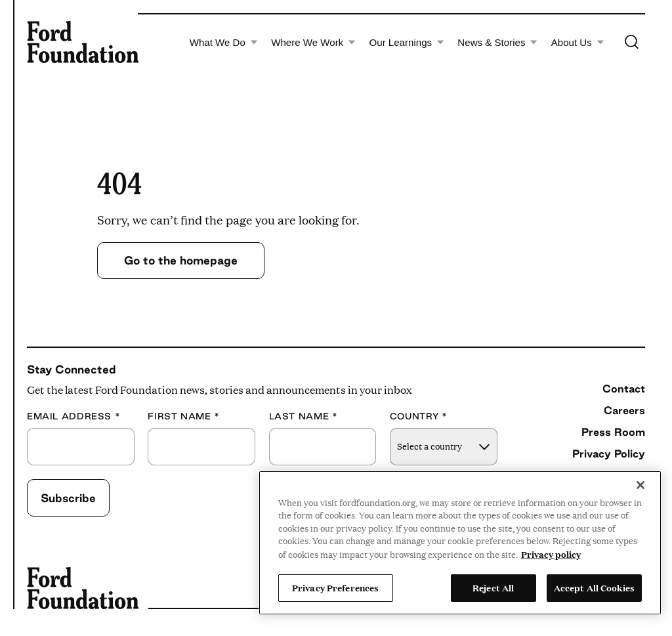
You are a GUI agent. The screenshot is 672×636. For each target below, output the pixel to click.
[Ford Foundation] (83, 42)
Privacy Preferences (335, 587)
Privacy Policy (609, 454)
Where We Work (313, 42)
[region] (460, 543)
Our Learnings (407, 42)
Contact (624, 389)
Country (419, 416)
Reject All (493, 587)
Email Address (73, 416)
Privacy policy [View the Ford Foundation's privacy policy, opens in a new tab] (551, 554)
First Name (184, 416)
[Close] (640, 485)
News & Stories (497, 42)
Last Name (304, 416)
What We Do (224, 42)
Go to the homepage (181, 260)
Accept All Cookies (594, 587)
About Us (578, 42)
